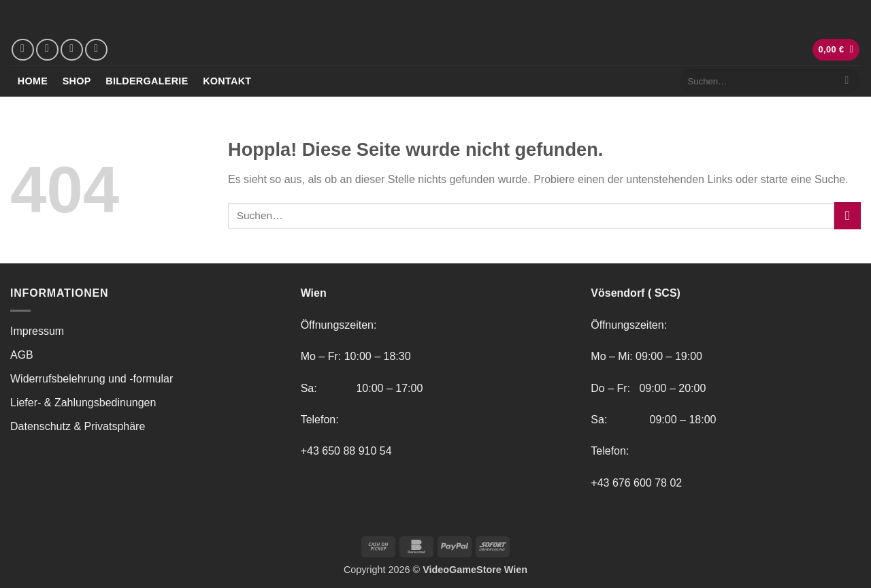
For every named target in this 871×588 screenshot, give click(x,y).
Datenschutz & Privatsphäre (78, 426)
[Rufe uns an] (96, 50)
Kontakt (227, 81)
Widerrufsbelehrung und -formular (92, 379)
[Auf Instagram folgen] (47, 50)
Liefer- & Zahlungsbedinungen (83, 403)
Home (33, 81)
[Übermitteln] (847, 81)
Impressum (37, 331)
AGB (22, 355)
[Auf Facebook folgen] (23, 50)
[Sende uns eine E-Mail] (72, 50)
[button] (836, 50)
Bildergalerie (147, 81)
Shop (77, 81)
